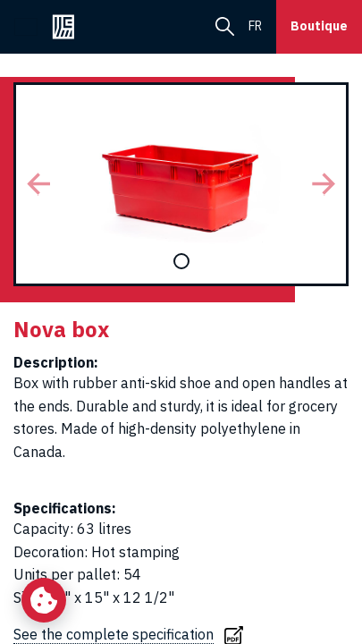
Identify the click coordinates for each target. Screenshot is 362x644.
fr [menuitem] (255, 26)
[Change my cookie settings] (44, 600)
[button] (38, 184)
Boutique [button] (319, 26)
